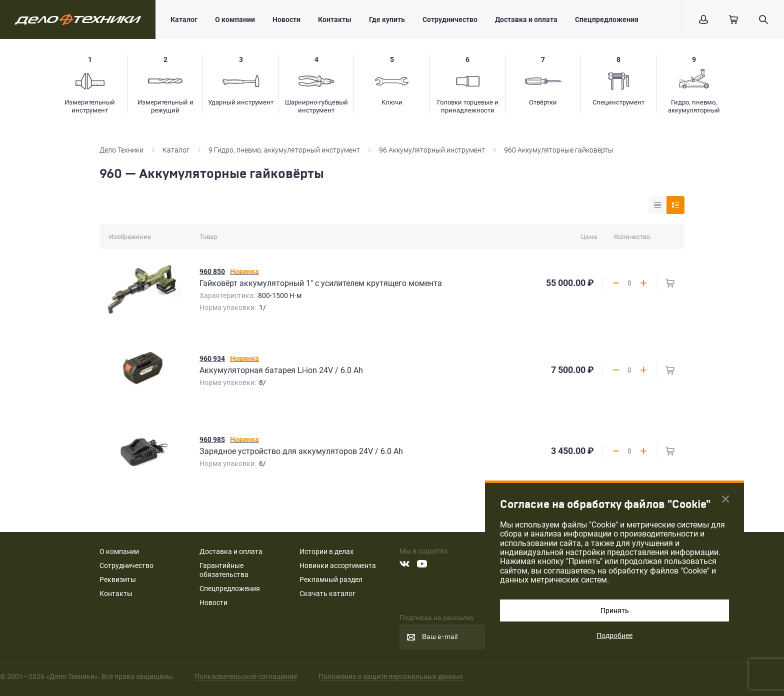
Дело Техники (121, 150)
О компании (235, 19)
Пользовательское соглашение (246, 676)
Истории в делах (326, 551)
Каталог (184, 19)
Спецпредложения (607, 19)
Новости (286, 19)
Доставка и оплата (526, 19)
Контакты (335, 19)
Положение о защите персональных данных (391, 676)
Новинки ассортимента (338, 565)
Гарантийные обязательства (224, 570)
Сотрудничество (450, 19)
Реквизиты (118, 579)
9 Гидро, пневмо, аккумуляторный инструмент (284, 150)
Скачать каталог (327, 593)
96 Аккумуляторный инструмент (432, 150)
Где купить (387, 19)
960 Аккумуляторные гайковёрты (559, 150)
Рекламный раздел (331, 579)
